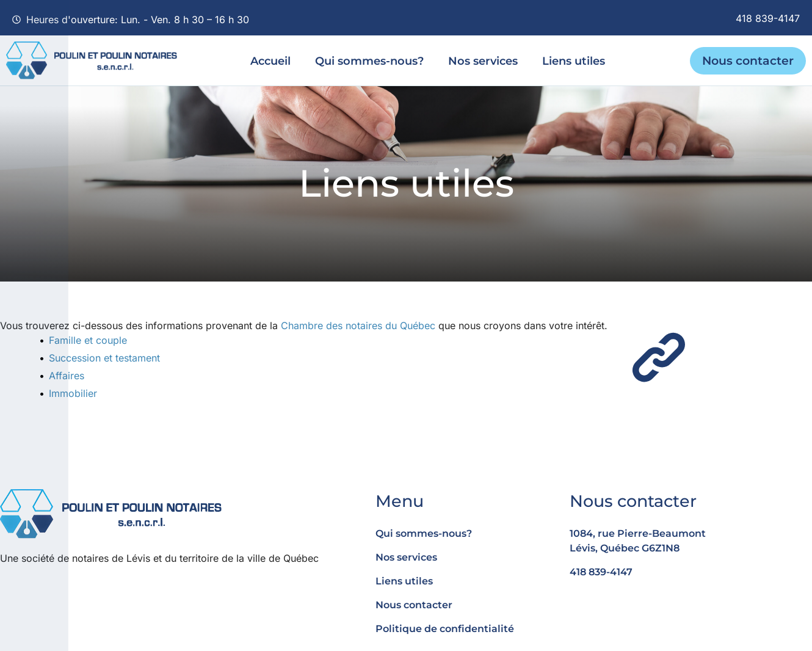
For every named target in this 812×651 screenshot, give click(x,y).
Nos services (483, 61)
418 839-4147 (768, 18)
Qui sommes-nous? (369, 61)
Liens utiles (574, 61)
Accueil (270, 61)
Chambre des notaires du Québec (358, 325)
